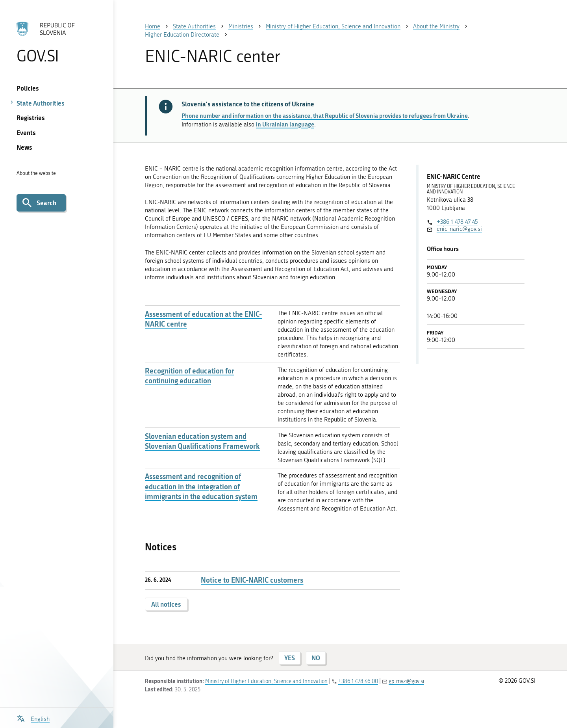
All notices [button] (166, 604)
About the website (36, 173)
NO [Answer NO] (316, 658)
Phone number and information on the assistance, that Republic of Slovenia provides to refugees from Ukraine (325, 115)
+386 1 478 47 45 (457, 222)
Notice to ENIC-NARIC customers (252, 580)
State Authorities (41, 103)
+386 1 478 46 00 (358, 681)
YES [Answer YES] (290, 658)
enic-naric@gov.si (459, 229)
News (24, 147)
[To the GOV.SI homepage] (57, 42)
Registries (31, 118)
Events (26, 133)
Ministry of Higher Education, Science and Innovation (266, 681)
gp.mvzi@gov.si (406, 681)
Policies (28, 88)
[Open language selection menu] (33, 718)
